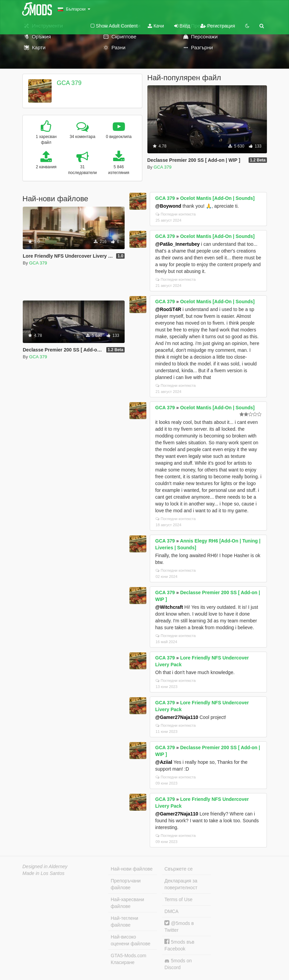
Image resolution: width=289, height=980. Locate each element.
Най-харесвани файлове (127, 903)
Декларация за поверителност (181, 884)
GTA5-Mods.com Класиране (129, 959)
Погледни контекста (176, 214)
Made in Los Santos (43, 873)
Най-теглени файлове (124, 922)
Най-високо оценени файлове (131, 940)
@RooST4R (168, 309)
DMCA (171, 911)
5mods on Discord (178, 964)
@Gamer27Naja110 (177, 717)
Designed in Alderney (45, 866)
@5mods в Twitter (179, 926)
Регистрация (218, 26)
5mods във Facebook (179, 945)
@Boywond (168, 206)
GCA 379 (69, 83)
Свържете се (178, 869)
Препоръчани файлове (126, 884)
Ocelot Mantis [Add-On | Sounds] (217, 198)
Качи (156, 26)
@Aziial (164, 762)
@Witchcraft (169, 607)
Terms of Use (178, 899)
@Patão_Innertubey (177, 244)
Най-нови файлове (132, 869)
